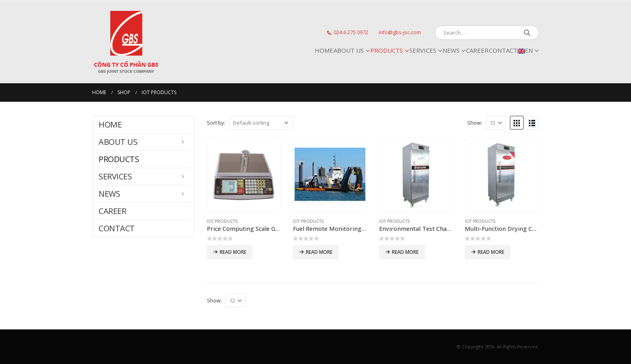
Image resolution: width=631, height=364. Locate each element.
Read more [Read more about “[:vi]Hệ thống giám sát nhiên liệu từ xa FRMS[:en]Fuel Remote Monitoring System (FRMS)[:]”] (319, 252)
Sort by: (216, 123)
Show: (475, 123)
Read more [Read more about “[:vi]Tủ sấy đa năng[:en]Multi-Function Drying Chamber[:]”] (491, 252)
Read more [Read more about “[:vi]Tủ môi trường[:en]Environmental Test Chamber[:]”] (405, 252)
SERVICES (423, 50)
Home (324, 50)
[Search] (527, 33)
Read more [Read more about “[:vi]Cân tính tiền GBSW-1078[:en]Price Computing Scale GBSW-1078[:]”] (233, 252)
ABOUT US (349, 50)
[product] (244, 175)
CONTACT (503, 50)
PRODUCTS (387, 50)
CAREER (477, 50)
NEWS (451, 50)
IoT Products (222, 221)
